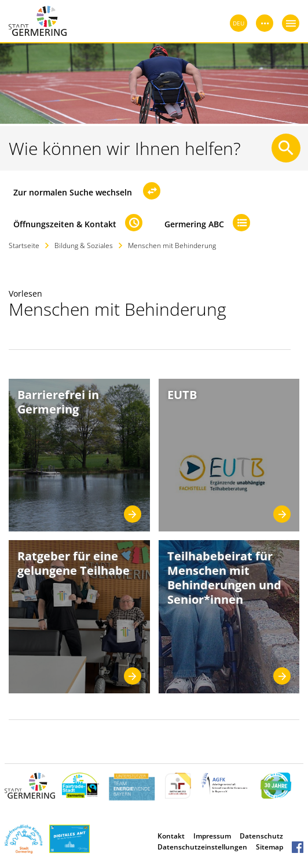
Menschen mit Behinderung (172, 245)
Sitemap (269, 847)
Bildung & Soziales (84, 245)
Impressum (212, 836)
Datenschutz (261, 836)
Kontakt (171, 836)
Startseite (24, 245)
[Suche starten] (286, 148)
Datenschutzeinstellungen (202, 847)
